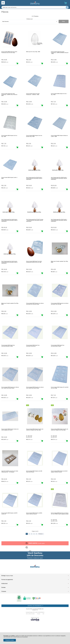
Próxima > (41, 549)
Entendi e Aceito (10, 640)
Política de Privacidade (22, 637)
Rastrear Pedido (10, 591)
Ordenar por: (30, 19)
